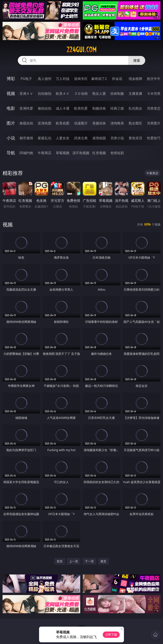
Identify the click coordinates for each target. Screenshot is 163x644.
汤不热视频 (81, 153)
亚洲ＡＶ (26, 93)
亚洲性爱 (26, 108)
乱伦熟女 (135, 108)
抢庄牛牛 (154, 79)
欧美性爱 (81, 108)
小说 (11, 138)
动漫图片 (81, 123)
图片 (11, 123)
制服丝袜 (99, 108)
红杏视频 (99, 153)
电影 (11, 108)
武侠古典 (81, 138)
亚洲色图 (45, 123)
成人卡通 (63, 108)
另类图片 (154, 123)
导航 (11, 153)
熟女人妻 (99, 93)
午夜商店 (45, 153)
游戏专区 (81, 79)
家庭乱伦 (45, 138)
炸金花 (117, 79)
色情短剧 (117, 153)
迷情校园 (99, 138)
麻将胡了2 (99, 79)
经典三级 (117, 108)
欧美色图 (63, 123)
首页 (60, 561)
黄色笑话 (135, 138)
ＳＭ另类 (154, 93)
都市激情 (26, 138)
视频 (11, 93)
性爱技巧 (154, 138)
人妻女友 (63, 138)
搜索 (137, 60)
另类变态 (154, 108)
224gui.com (81, 50)
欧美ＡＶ (63, 93)
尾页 (103, 561)
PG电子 (26, 79)
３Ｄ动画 (81, 93)
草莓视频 (63, 153)
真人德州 (45, 79)
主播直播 (135, 93)
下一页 (89, 561)
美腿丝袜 (99, 123)
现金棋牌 (135, 79)
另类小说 (117, 138)
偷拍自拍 (45, 108)
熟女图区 (135, 123)
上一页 (74, 561)
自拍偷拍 (45, 93)
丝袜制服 (117, 93)
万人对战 (63, 79)
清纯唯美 (117, 123)
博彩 (11, 79)
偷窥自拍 (26, 123)
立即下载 (111, 635)
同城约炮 (26, 153)
